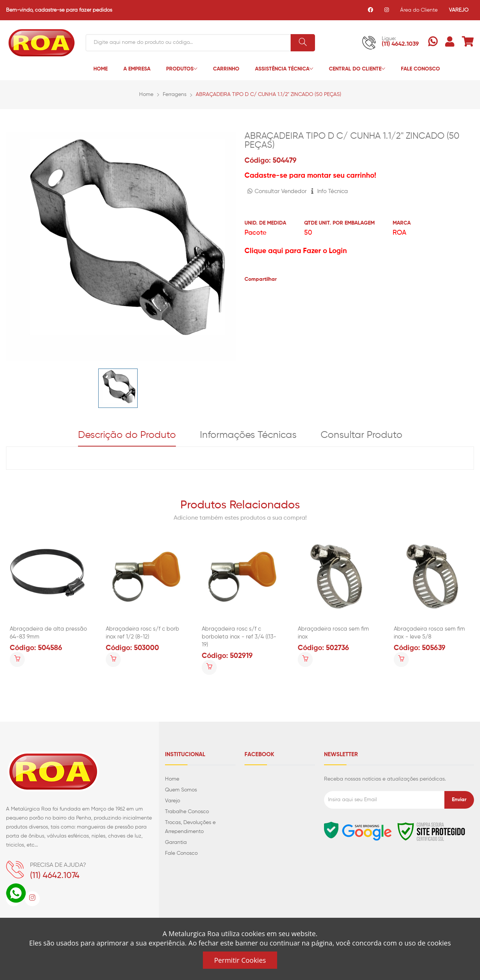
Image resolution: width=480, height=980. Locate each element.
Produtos (182, 69)
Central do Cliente (357, 69)
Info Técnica (330, 191)
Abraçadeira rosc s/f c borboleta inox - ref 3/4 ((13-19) (239, 637)
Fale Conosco (420, 69)
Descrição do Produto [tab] (127, 435)
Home (100, 69)
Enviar (459, 800)
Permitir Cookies (240, 960)
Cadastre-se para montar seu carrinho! (310, 176)
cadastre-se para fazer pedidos (73, 10)
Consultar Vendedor (277, 191)
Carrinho (226, 69)
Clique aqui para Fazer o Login (296, 251)
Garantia (176, 842)
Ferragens (175, 94)
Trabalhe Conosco (187, 812)
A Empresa (137, 69)
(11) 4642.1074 (55, 876)
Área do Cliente (419, 10)
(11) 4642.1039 (400, 44)
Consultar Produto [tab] (361, 435)
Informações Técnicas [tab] (248, 435)
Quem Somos (181, 790)
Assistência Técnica (284, 69)
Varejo (172, 801)
